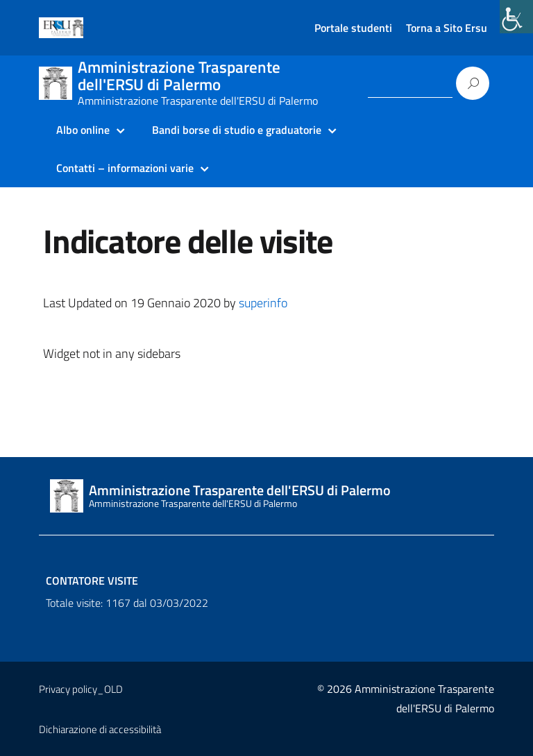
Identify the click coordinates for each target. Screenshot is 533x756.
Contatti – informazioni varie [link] (125, 168)
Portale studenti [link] (353, 28)
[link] (516, 17)
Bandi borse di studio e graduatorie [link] (237, 130)
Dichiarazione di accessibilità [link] (100, 729)
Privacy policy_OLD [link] (81, 689)
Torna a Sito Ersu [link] (447, 28)
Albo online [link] (83, 130)
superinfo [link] (263, 303)
